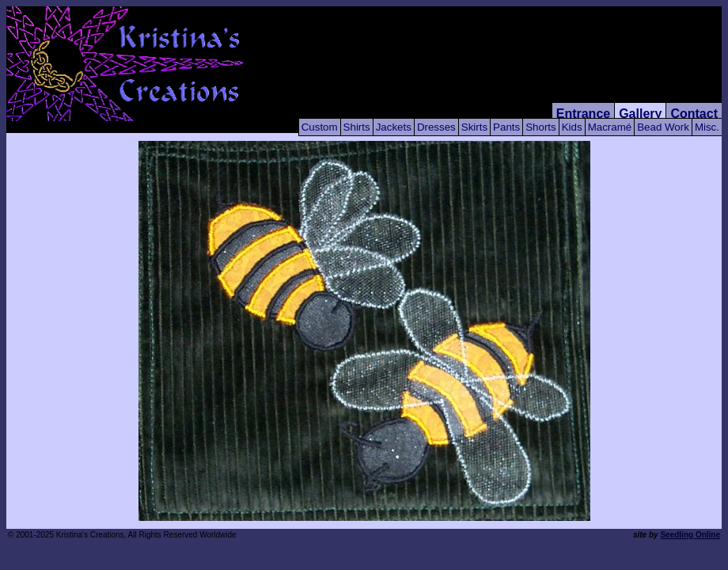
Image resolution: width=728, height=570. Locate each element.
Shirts (357, 127)
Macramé (610, 127)
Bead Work (663, 127)
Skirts (474, 127)
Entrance (583, 114)
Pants (506, 127)
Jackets (394, 127)
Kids (572, 127)
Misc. (707, 127)
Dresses (436, 127)
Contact (694, 114)
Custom (320, 127)
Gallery (640, 114)
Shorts (541, 127)
